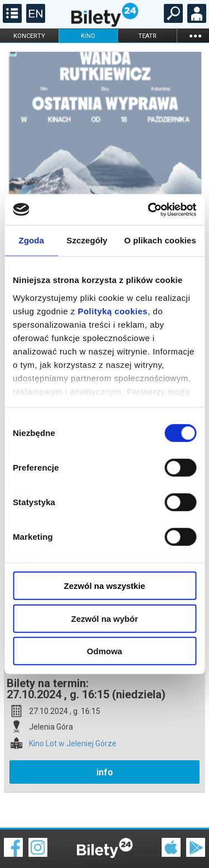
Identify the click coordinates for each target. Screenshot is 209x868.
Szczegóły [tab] (87, 240)
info (105, 733)
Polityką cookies (113, 311)
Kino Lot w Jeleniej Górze (73, 705)
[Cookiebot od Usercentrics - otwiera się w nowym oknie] (149, 209)
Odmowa (104, 651)
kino (88, 36)
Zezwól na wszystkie (105, 586)
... (195, 35)
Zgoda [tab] (31, 240)
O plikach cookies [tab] (160, 240)
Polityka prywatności (182, 845)
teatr (147, 36)
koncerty (29, 36)
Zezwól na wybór (104, 618)
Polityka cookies (105, 845)
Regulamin (22, 838)
